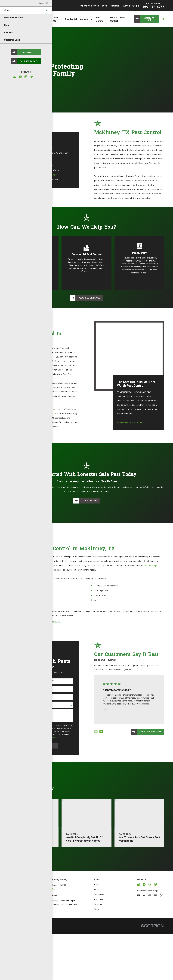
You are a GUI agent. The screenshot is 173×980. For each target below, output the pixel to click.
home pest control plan (45, 413)
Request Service (27, 91)
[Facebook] (144, 883)
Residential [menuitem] (71, 19)
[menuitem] (12, 928)
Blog (105, 6)
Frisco (22, 175)
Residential (99, 888)
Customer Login (131, 6)
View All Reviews (147, 730)
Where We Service (90, 6)
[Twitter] (156, 883)
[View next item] (98, 730)
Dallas (22, 165)
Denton (49, 165)
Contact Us (149, 19)
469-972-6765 (153, 7)
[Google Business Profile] (138, 883)
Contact (97, 908)
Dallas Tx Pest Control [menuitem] (118, 19)
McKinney (50, 175)
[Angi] (161, 883)
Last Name (46, 679)
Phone (14, 687)
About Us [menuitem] (56, 19)
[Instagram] (150, 883)
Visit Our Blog (26, 854)
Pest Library (99, 898)
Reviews (115, 6)
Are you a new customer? (21, 702)
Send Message (43, 744)
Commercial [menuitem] (86, 19)
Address (15, 694)
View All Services (89, 298)
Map (53, 888)
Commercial (99, 893)
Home (97, 883)
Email (44, 687)
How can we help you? (20, 710)
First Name (16, 679)
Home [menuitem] (47, 19)
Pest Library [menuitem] (99, 19)
